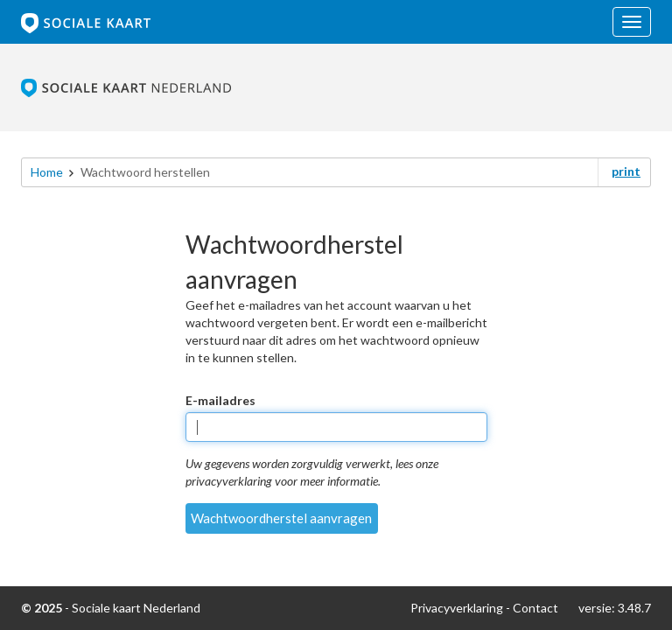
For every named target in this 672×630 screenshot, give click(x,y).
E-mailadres (220, 400)
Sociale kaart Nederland (136, 608)
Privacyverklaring (457, 608)
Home (47, 172)
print (626, 171)
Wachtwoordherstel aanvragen (281, 518)
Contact (535, 608)
